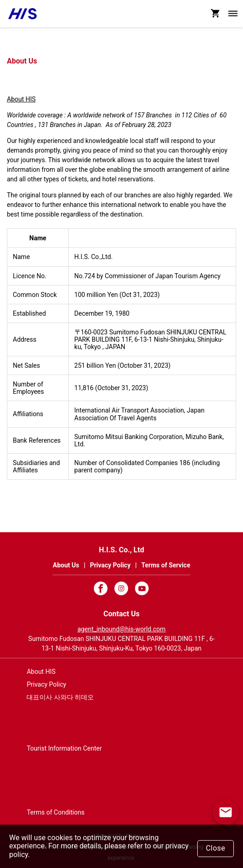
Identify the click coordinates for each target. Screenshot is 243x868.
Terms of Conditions (55, 812)
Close (216, 848)
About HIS (21, 99)
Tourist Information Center (64, 748)
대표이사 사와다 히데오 (60, 697)
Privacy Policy (46, 684)
